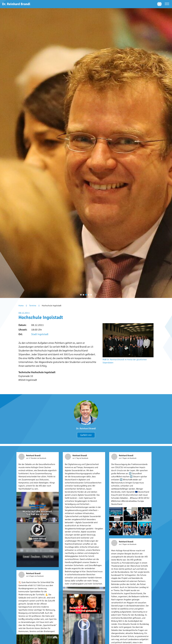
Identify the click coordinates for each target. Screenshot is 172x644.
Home (21, 306)
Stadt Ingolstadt (40, 334)
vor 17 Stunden (32, 458)
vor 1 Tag (76, 458)
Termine (33, 306)
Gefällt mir (86, 435)
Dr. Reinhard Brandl (86, 428)
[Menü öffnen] (167, 4)
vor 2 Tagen (123, 458)
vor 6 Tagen (30, 576)
